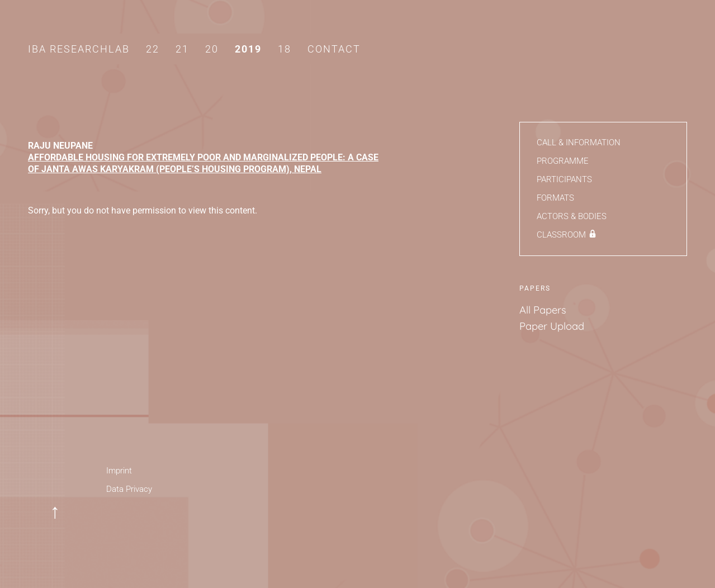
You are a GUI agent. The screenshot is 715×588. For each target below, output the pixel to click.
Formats (555, 198)
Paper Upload (552, 326)
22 (153, 49)
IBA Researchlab (79, 49)
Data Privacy (129, 489)
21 (182, 49)
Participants (564, 179)
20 (212, 49)
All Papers (543, 310)
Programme (563, 161)
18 (285, 49)
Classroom (561, 235)
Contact (334, 49)
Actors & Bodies (572, 216)
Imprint (119, 471)
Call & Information (579, 143)
